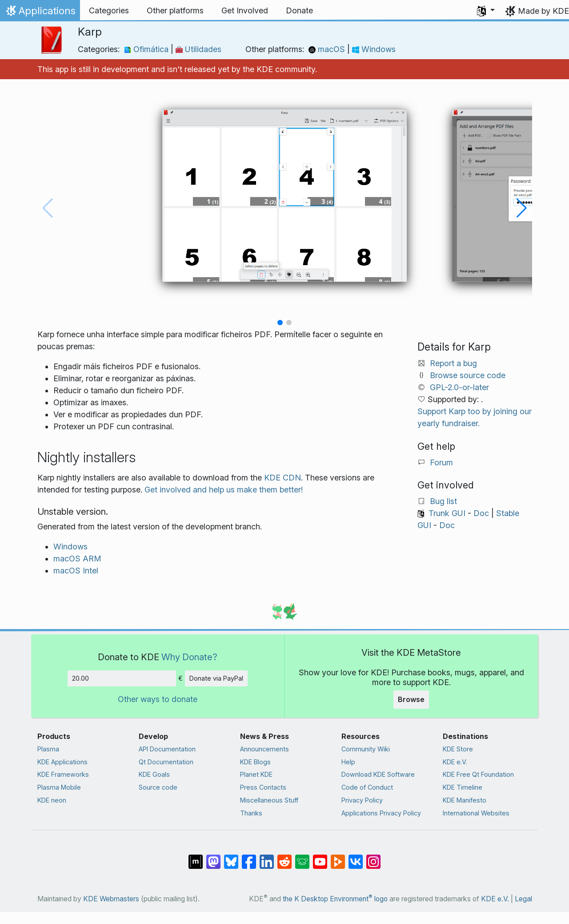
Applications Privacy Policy (381, 813)
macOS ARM (77, 559)
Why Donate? (189, 657)
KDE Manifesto (465, 800)
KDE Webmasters (111, 899)
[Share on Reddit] (284, 857)
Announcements (264, 749)
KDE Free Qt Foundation (478, 774)
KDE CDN (282, 478)
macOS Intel (76, 571)
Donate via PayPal (216, 678)
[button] (486, 11)
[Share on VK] (356, 857)
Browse (411, 699)
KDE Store (458, 749)
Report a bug (453, 363)
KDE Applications (62, 762)
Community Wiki (366, 749)
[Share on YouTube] (320, 857)
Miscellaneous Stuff (269, 800)
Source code (158, 787)
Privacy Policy (362, 800)
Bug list (443, 501)
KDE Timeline (463, 787)
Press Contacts (263, 787)
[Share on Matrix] (196, 857)
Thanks (251, 813)
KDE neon (52, 800)
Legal (523, 899)
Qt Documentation (166, 762)
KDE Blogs (255, 762)
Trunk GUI (447, 513)
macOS (328, 49)
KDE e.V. (455, 762)
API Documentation (167, 749)
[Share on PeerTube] (338, 857)
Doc (481, 513)
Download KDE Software (378, 774)
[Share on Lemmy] (302, 857)
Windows (374, 49)
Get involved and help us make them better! (224, 490)
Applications (40, 13)
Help (348, 762)
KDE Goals (154, 774)
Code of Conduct (367, 787)
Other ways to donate (158, 699)
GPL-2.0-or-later (459, 387)
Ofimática (147, 49)
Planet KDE (256, 774)
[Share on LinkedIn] (267, 857)
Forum (441, 462)
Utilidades (198, 49)
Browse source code (468, 375)
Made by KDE (543, 11)
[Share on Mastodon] (213, 857)
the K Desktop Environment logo (335, 899)
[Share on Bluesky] (231, 857)
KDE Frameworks (63, 774)
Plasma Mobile (59, 787)
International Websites (476, 813)
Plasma (48, 749)
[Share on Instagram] (373, 857)
